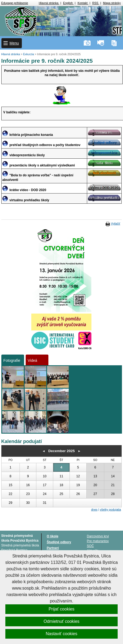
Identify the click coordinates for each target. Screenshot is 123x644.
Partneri (53, 548)
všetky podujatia (111, 509)
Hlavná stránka (49, 3)
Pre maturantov (98, 541)
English (68, 3)
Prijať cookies (62, 609)
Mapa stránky (112, 3)
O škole (53, 536)
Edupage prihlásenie (15, 3)
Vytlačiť (116, 224)
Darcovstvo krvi (98, 536)
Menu (14, 43)
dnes (94, 509)
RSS (96, 3)
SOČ (90, 546)
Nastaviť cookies (61, 634)
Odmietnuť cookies (61, 621)
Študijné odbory (59, 542)
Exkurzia (29, 54)
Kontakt (83, 3)
